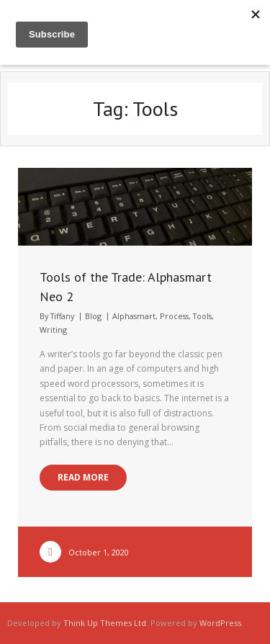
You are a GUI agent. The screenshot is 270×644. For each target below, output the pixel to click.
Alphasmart (134, 316)
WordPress (220, 623)
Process (174, 316)
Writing (53, 330)
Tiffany (62, 316)
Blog (93, 316)
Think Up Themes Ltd (105, 623)
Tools (202, 316)
